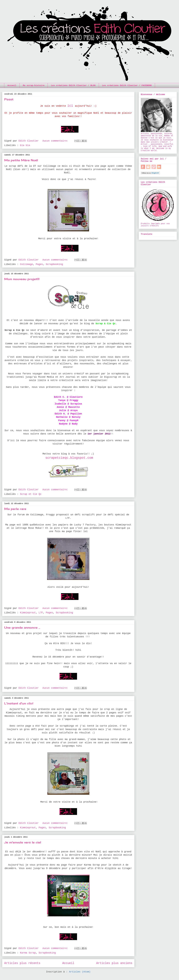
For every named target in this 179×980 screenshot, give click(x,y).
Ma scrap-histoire (34, 86)
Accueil (12, 86)
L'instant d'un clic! (19, 703)
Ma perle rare (15, 509)
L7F (41, 613)
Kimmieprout (28, 613)
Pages (39, 264)
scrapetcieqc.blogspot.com (69, 458)
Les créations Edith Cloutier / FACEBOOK (127, 86)
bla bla (25, 145)
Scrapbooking (54, 264)
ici (70, 106)
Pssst (9, 99)
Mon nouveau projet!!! (22, 279)
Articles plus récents (22, 963)
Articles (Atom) (80, 972)
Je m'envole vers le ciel (23, 842)
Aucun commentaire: (56, 141)
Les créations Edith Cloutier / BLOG (73, 86)
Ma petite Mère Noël (21, 160)
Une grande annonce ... (22, 627)
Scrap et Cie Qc (31, 494)
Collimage (26, 264)
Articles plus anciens (114, 963)
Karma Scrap (28, 953)
